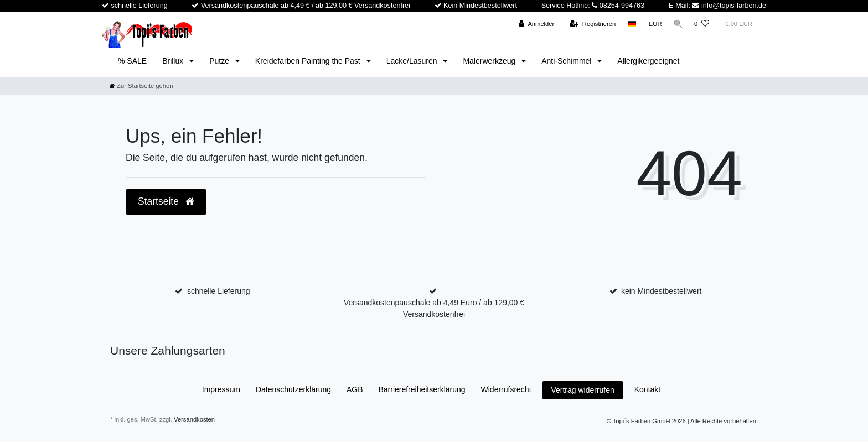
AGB (355, 389)
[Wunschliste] (702, 24)
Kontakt (647, 389)
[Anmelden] (535, 24)
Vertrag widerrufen (582, 390)
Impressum (221, 389)
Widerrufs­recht (506, 389)
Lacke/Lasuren (413, 61)
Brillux (174, 61)
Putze (220, 61)
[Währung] (653, 24)
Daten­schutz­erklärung (293, 389)
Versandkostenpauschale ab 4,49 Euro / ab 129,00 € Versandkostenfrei (434, 308)
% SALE (132, 61)
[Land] (630, 24)
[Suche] (677, 24)
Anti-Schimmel (567, 61)
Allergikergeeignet (648, 61)
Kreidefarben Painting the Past (309, 61)
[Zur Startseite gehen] (141, 86)
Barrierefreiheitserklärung (422, 389)
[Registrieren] (590, 24)
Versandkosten (194, 419)
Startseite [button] (166, 201)
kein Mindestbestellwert (662, 291)
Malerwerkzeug (490, 61)
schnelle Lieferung (219, 291)
